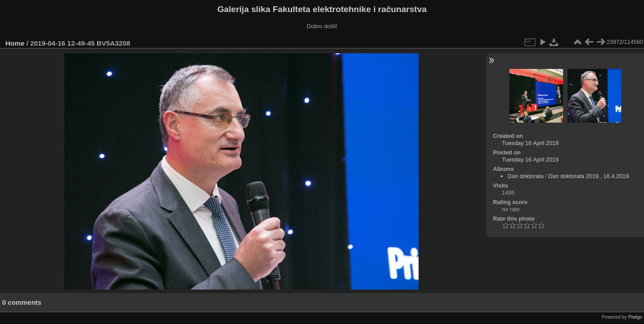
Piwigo (635, 317)
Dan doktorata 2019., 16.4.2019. (589, 176)
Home (15, 43)
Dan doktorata (525, 176)
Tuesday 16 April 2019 (530, 143)
